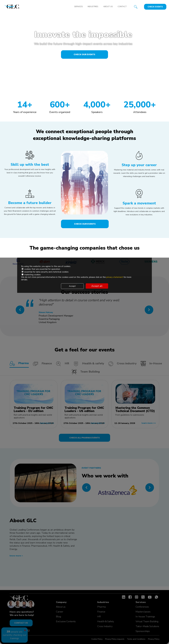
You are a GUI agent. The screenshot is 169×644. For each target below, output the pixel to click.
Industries (92, 7)
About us (107, 7)
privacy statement (115, 278)
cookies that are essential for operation (41, 269)
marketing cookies (31, 275)
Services (77, 7)
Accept (72, 286)
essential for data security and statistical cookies (45, 272)
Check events (155, 7)
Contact (122, 7)
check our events (85, 56)
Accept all (97, 286)
